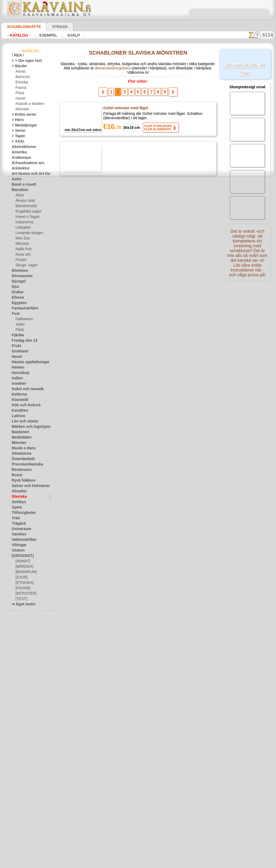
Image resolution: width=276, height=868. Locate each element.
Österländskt (22, 459)
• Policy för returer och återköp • (138, 816)
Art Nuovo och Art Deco (30, 174)
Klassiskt (19, 400)
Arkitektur (19, 168)
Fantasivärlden (23, 308)
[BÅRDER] (23, 567)
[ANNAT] (22, 561)
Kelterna (18, 394)
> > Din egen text (24, 61)
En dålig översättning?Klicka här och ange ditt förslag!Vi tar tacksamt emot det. (138, 770)
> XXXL (17, 142)
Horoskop (19, 373)
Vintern (17, 551)
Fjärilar (17, 335)
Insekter (18, 384)
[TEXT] (21, 599)
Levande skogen (27, 233)
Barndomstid (25, 206)
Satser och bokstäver (28, 486)
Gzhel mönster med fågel (125, 105)
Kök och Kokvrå (23, 405)
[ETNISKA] (24, 583)
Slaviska (18, 497)
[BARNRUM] (25, 572)
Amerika (18, 152)
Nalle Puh (23, 249)
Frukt (16, 346)
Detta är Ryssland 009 (122, 481)
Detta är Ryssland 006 (122, 356)
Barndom (19, 190)
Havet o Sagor (26, 217)
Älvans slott (25, 201)
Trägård (18, 524)
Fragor (118, 791)
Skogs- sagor (25, 265)
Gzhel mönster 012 (120, 189)
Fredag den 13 (22, 341)
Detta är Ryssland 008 (122, 439)
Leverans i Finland (170, 791)
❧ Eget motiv (22, 604)
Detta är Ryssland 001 (122, 606)
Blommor (19, 271)
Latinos (18, 416)
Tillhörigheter (22, 513)
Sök (193, 791)
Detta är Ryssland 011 (122, 689)
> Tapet (17, 136)
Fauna (20, 88)
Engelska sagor (27, 211)
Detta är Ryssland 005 (122, 314)
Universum (20, 529)
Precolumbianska (25, 464)
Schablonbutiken (94, 791)
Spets (16, 507)
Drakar (17, 292)
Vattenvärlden (23, 540)
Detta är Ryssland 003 (122, 231)
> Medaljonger (22, 125)
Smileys (17, 502)
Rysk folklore (21, 481)
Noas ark (22, 255)
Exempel (44, 35)
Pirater (21, 260)
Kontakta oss (139, 791)
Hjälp (66, 35)
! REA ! (17, 55)
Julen (19, 324)
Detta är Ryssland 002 (122, 564)
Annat (20, 72)
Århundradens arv (25, 163)
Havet (20, 98)
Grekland (19, 351)
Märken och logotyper (28, 427)
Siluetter (18, 491)
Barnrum (22, 77)
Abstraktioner (22, 147)
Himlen (17, 368)
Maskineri (19, 432)
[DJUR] (21, 577)
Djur (15, 287)
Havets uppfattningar (28, 362)
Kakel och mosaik (25, 389)
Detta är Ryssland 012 (122, 648)
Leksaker (22, 228)
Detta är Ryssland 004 (122, 272)
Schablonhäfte (21, 27)
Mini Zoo (22, 238)
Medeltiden (20, 437)
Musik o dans (22, 448)
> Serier (17, 131)
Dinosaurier (21, 276)
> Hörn (17, 120)
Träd (15, 518)
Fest (15, 314)
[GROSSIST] (21, 556)
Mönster (22, 109)
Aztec (16, 179)
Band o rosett (22, 185)
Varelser (18, 534)
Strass (52, 27)
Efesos (17, 298)
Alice (19, 195)
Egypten (18, 303)
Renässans (20, 470)
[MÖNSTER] (25, 594)
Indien (16, 378)
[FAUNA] (22, 588)
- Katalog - (17, 35)
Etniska (21, 82)
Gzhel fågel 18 (116, 147)
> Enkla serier (22, 115)
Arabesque (20, 158)
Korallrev (19, 411)
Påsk (19, 330)
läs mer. (172, 864)
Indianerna (24, 222)
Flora (20, 93)
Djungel (17, 281)
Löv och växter (23, 421)
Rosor (16, 475)
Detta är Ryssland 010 (122, 523)
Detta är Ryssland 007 (122, 397)
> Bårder (18, 66)
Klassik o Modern (29, 104)
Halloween (23, 319)
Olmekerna (20, 454)
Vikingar (18, 545)
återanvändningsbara (102, 69)
